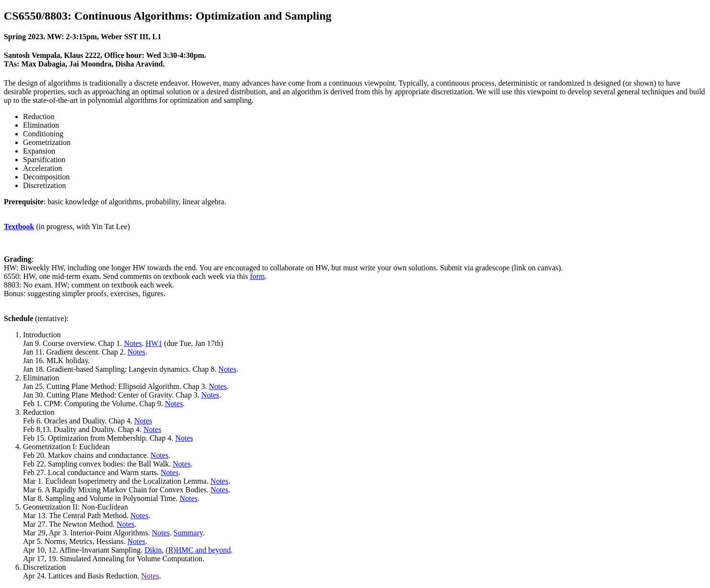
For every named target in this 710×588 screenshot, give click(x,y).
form (257, 276)
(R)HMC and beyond (198, 550)
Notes (133, 343)
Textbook (19, 227)
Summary (188, 533)
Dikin (153, 550)
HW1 (154, 343)
